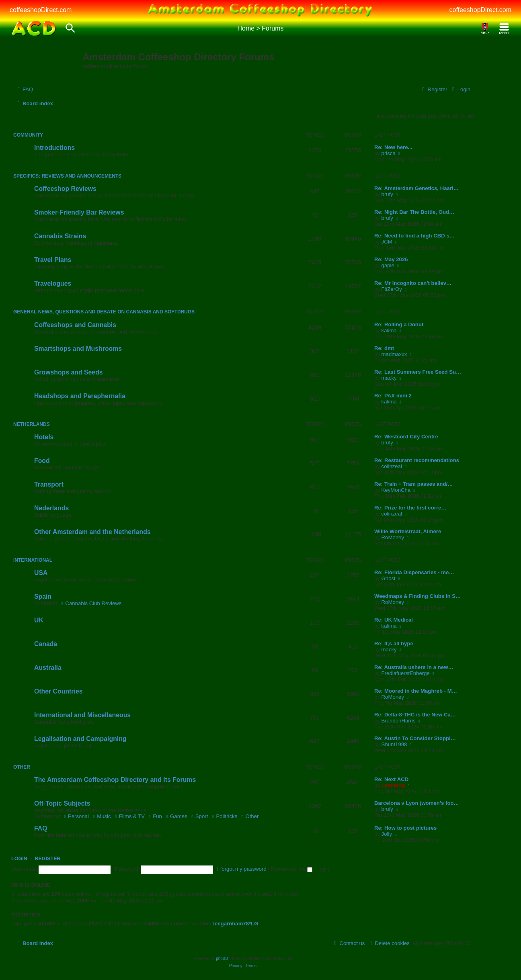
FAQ (41, 828)
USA (41, 573)
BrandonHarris (399, 721)
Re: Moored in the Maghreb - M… (416, 691)
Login (19, 859)
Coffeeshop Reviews (65, 189)
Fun (155, 816)
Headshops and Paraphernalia (80, 396)
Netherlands (32, 424)
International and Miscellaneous (82, 715)
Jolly (387, 834)
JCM (387, 242)
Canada (46, 644)
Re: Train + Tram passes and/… (413, 484)
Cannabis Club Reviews (91, 603)
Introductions (54, 148)
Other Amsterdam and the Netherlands (92, 532)
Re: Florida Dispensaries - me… (414, 572)
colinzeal (392, 466)
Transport (49, 484)
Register (47, 859)
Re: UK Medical (394, 620)
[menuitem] (24, 89)
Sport (199, 816)
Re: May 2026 (391, 259)
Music (101, 816)
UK (39, 620)
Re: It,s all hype (394, 643)
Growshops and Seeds (69, 372)
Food (42, 461)
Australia (48, 668)
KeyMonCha (396, 490)
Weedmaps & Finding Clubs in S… (417, 596)
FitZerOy (392, 289)
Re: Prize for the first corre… (410, 508)
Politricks (224, 816)
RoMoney (393, 537)
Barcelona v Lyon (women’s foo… (417, 803)
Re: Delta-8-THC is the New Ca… (415, 715)
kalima (389, 330)
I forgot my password (242, 869)
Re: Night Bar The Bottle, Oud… (414, 212)
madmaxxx (394, 354)
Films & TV (129, 816)
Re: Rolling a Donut (399, 324)
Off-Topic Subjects (62, 803)
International (33, 560)
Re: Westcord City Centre (406, 437)
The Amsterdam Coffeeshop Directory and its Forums (115, 780)
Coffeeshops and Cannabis (75, 325)
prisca (389, 153)
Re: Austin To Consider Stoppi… (415, 738)
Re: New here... (393, 147)
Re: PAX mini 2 (393, 396)
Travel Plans (53, 260)
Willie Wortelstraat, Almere (408, 531)
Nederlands (51, 508)
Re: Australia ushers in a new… (414, 667)
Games (176, 816)
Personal (76, 816)
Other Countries (58, 691)
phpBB (222, 959)
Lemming (393, 785)
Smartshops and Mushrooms (78, 349)
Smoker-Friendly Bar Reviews (79, 212)
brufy (387, 194)
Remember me (292, 869)
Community (28, 135)
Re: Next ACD (391, 779)
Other (22, 767)
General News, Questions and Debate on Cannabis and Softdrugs (104, 312)
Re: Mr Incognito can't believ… (413, 283)
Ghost (389, 578)
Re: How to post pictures (405, 828)
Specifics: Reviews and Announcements (67, 176)
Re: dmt (384, 348)
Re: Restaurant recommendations (417, 460)
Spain (43, 596)
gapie (388, 265)
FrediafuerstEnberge (406, 673)
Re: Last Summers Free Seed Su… (418, 372)
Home (246, 28)
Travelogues (53, 283)
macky (389, 378)
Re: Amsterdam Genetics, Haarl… (416, 188)
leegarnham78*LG (236, 924)
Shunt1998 (394, 744)
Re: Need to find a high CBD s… (414, 236)
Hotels (44, 437)
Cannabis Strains (60, 236)
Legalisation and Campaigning (80, 739)
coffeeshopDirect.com (41, 10)
